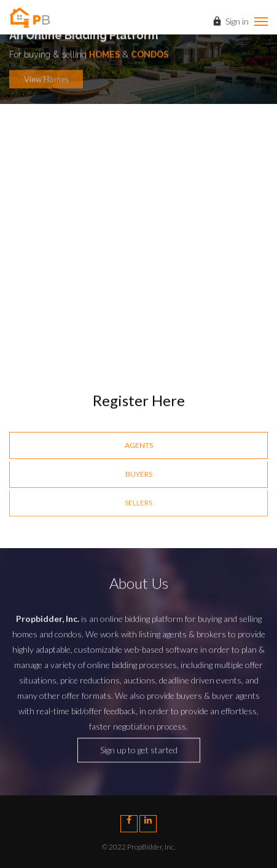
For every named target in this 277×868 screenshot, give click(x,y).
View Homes (46, 82)
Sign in (230, 23)
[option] (138, 221)
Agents (139, 446)
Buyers (139, 475)
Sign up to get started (139, 753)
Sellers (138, 505)
